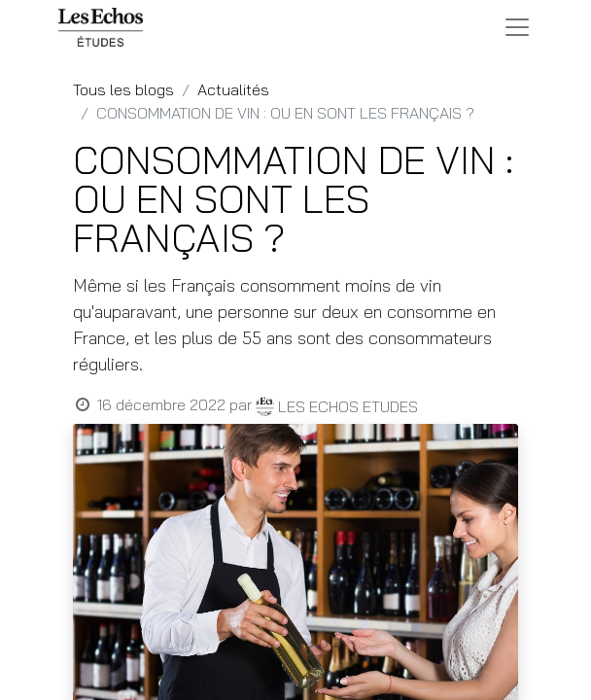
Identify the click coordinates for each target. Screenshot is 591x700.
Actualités (233, 89)
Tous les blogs (123, 89)
